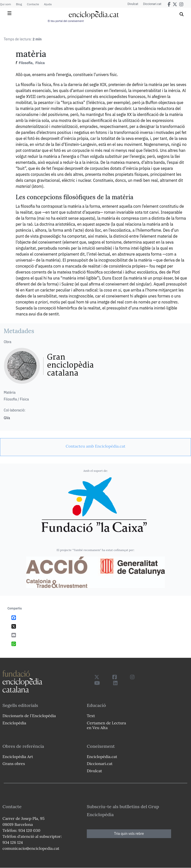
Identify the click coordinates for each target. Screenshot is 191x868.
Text (91, 716)
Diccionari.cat (152, 4)
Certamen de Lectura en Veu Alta (106, 725)
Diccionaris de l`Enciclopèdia (29, 716)
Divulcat (133, 4)
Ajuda (48, 4)
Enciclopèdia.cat (102, 757)
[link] (95, 446)
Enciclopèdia (14, 723)
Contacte (33, 4)
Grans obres (14, 764)
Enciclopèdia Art (18, 757)
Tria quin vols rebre (129, 834)
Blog (19, 4)
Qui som (5, 4)
